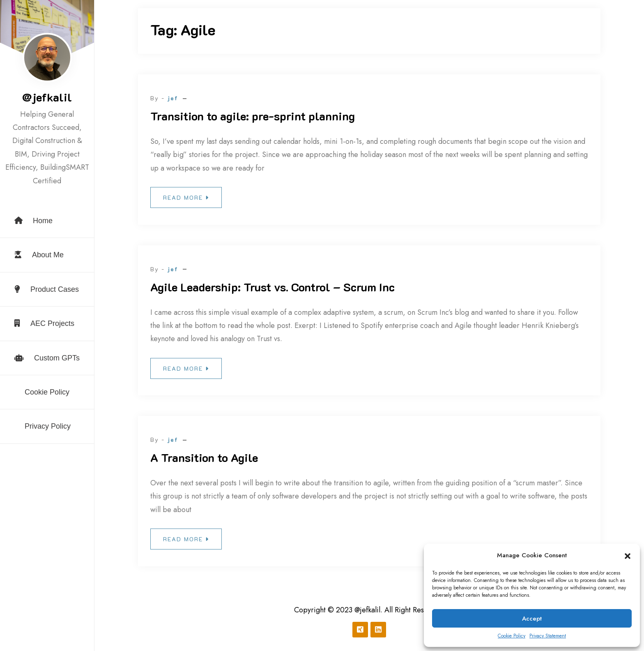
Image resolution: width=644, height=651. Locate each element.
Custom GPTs (47, 358)
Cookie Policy (512, 636)
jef (173, 98)
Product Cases (47, 289)
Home (33, 221)
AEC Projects (44, 323)
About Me (39, 255)
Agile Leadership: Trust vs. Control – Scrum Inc (273, 287)
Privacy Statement (548, 636)
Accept (532, 619)
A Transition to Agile (204, 457)
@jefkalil (47, 97)
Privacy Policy (48, 426)
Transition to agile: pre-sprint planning (253, 116)
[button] (628, 556)
